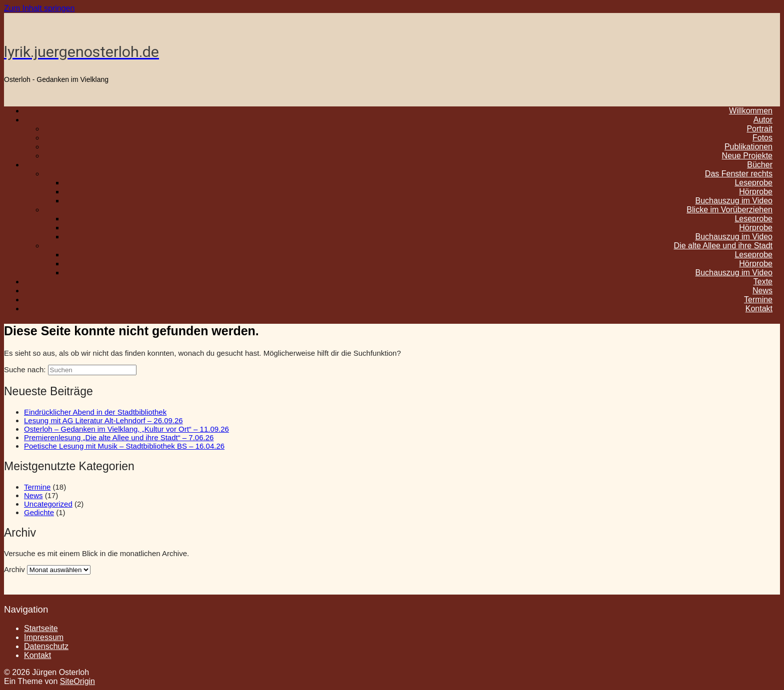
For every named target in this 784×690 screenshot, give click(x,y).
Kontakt (759, 309)
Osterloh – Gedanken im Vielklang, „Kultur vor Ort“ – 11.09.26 (126, 429)
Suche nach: (25, 369)
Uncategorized (48, 504)
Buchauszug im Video (734, 273)
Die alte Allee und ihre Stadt (723, 246)
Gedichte (39, 512)
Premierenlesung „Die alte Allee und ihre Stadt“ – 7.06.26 (119, 437)
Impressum (44, 637)
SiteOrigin (77, 681)
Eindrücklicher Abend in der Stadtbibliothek (95, 412)
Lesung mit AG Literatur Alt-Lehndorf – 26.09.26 (103, 420)
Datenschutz (46, 646)
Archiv (14, 569)
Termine (37, 487)
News (33, 495)
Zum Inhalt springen (39, 8)
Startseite (41, 628)
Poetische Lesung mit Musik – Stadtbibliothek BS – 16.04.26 (124, 446)
